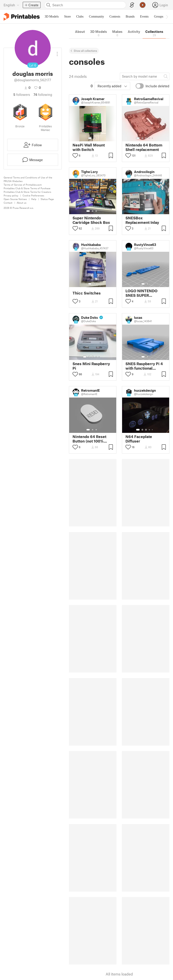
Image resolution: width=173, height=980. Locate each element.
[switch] (140, 86)
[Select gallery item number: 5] (153, 138)
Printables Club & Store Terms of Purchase (27, 188)
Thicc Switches (87, 293)
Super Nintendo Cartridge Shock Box (91, 220)
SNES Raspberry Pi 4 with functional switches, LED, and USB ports (144, 366)
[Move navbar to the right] (167, 17)
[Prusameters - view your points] (143, 5)
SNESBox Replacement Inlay (142, 220)
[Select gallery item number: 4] (150, 138)
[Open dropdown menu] (57, 52)
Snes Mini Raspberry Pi (91, 366)
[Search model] (145, 76)
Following (43, 94)
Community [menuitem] (97, 17)
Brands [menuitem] (130, 17)
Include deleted (157, 86)
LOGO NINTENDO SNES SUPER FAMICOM (141, 293)
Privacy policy (11, 195)
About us (22, 203)
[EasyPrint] (132, 5)
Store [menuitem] (68, 17)
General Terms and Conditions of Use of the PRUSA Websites (28, 179)
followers (22, 94)
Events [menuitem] (144, 17)
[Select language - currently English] (11, 5)
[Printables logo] (22, 17)
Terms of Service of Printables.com (23, 185)
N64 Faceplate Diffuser (139, 439)
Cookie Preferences (33, 195)
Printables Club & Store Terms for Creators (27, 192)
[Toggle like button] (75, 156)
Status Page (47, 199)
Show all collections (85, 51)
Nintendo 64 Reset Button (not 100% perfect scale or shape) (89, 439)
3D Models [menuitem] (52, 17)
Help (34, 199)
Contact (8, 203)
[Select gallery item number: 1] (90, 138)
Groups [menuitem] (159, 17)
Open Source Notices (15, 199)
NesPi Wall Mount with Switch (89, 147)
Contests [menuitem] (115, 17)
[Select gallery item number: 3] (146, 138)
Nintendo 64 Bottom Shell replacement (144, 147)
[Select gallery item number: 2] (94, 138)
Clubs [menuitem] (80, 17)
